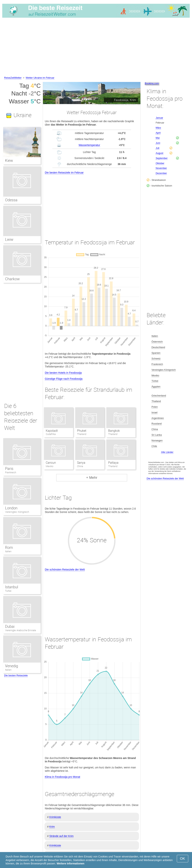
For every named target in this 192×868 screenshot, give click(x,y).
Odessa (11, 200)
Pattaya (113, 463)
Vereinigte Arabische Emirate (21, 630)
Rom (9, 548)
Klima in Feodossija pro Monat (62, 777)
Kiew (9, 161)
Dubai (10, 626)
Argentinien (158, 418)
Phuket (82, 431)
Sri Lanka (157, 435)
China (155, 429)
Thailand (156, 401)
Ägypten (156, 387)
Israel (154, 412)
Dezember (161, 173)
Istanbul (12, 587)
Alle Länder (167, 452)
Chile (154, 446)
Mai (158, 138)
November (161, 168)
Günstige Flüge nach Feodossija (64, 379)
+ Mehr (92, 478)
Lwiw (9, 239)
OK (183, 859)
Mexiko (155, 375)
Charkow (12, 279)
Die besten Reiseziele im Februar (64, 173)
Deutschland (158, 347)
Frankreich (11, 472)
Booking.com (152, 83)
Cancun (51, 463)
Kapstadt (52, 431)
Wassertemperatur (89, 145)
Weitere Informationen (70, 863)
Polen (155, 407)
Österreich (157, 342)
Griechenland (159, 396)
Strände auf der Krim (61, 836)
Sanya (81, 463)
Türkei (8, 591)
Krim (52, 827)
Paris (9, 469)
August (159, 153)
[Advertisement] (96, 48)
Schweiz (156, 359)
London (11, 508)
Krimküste (55, 817)
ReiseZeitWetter (13, 78)
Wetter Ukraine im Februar (40, 78)
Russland (157, 424)
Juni (158, 143)
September (162, 158)
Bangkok (114, 431)
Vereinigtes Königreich (17, 512)
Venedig (12, 666)
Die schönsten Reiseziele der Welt (65, 570)
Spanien (156, 353)
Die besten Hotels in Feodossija (63, 373)
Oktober (160, 163)
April (158, 133)
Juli (157, 148)
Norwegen (157, 440)
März (158, 128)
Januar (159, 118)
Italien (8, 551)
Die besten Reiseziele (16, 675)
